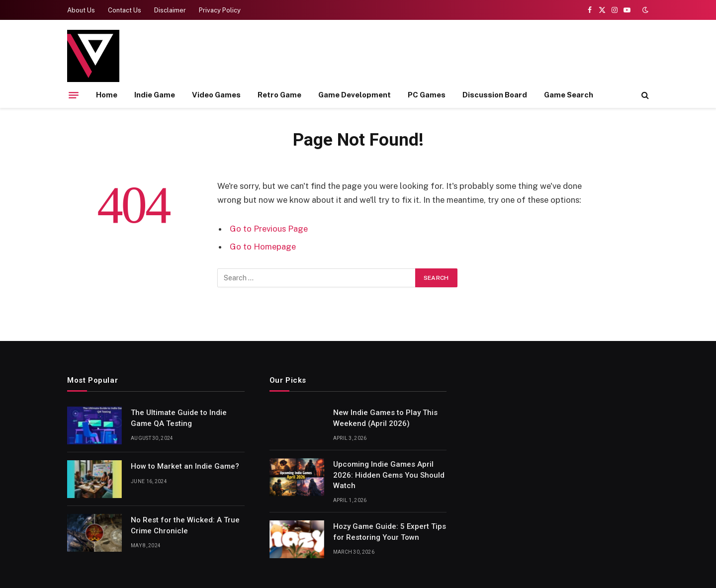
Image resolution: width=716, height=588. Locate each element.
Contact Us (125, 10)
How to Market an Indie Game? (185, 466)
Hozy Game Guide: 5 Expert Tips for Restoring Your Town (390, 532)
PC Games (427, 95)
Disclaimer (170, 10)
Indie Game (155, 95)
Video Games (216, 95)
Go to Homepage (263, 247)
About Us (81, 10)
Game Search (569, 95)
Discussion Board (495, 95)
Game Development (355, 95)
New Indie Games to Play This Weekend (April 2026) (385, 418)
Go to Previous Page (269, 229)
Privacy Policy (220, 10)
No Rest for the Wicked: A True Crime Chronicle (185, 525)
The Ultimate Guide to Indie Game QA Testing (179, 418)
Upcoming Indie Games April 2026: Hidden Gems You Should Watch (389, 475)
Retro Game (279, 95)
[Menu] (74, 95)
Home (107, 95)
